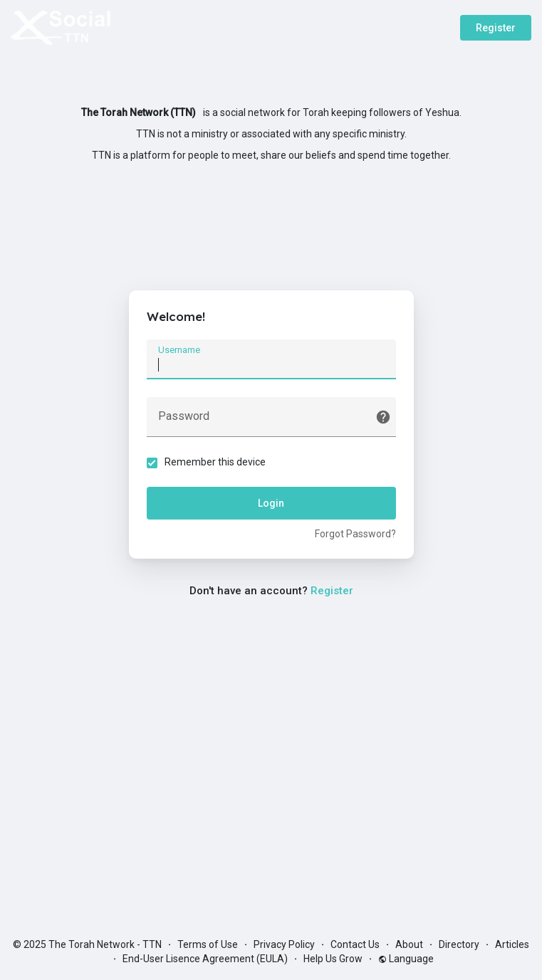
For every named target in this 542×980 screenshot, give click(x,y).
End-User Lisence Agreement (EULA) (205, 959)
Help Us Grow (333, 959)
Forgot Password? (355, 534)
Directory (459, 944)
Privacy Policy (284, 944)
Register (496, 28)
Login (271, 503)
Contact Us (355, 944)
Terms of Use (208, 944)
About (409, 944)
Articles (512, 944)
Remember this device (215, 462)
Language (406, 959)
